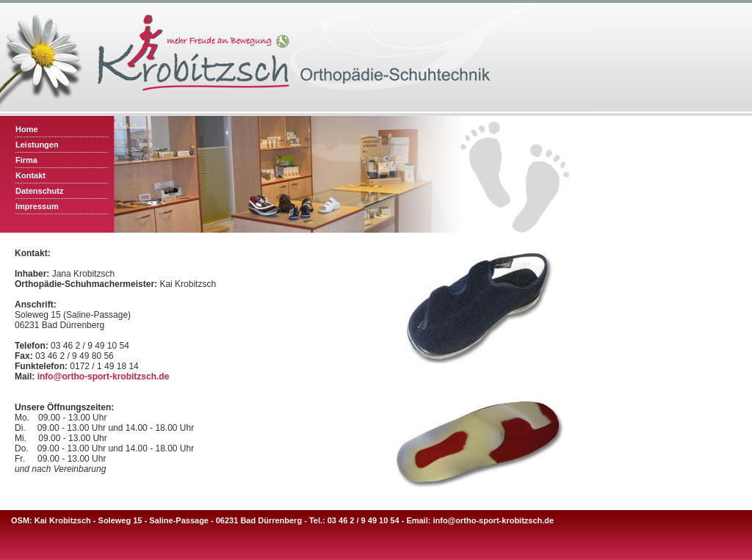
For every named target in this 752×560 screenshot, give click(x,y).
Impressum (37, 206)
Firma (26, 160)
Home (27, 129)
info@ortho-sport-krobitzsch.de (104, 377)
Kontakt (30, 175)
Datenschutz (39, 191)
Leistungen (37, 145)
